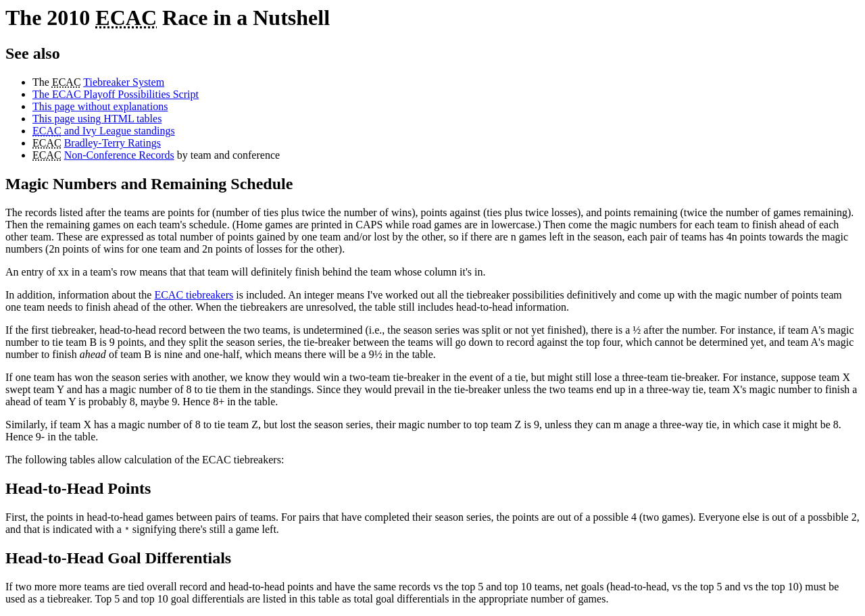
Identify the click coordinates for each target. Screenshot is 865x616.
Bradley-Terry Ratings (113, 143)
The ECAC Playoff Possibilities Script (116, 94)
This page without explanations (100, 106)
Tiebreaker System (124, 82)
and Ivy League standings (104, 131)
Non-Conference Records (119, 155)
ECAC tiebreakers (194, 295)
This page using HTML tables (97, 119)
